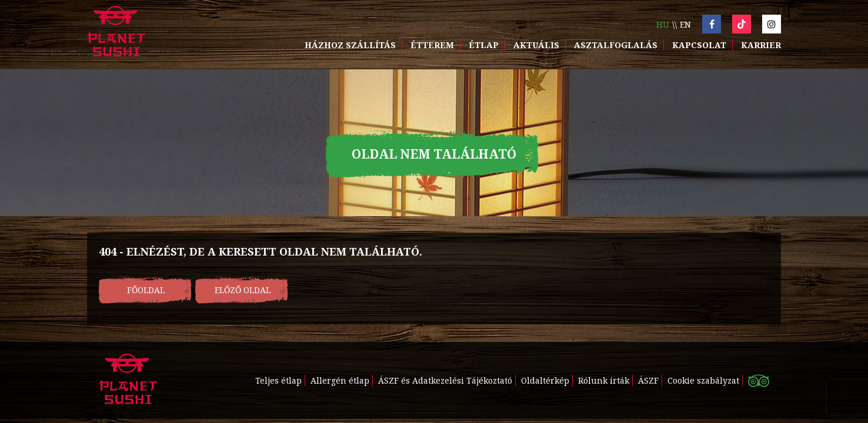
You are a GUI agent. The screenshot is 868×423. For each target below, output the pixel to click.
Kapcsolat (699, 45)
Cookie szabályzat (703, 380)
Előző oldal (243, 290)
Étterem (432, 45)
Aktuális (536, 45)
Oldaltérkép (545, 380)
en (685, 24)
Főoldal (146, 290)
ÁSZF (648, 380)
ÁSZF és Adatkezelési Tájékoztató (445, 380)
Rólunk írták (604, 380)
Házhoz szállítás (350, 45)
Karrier (761, 45)
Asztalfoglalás (616, 45)
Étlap (484, 45)
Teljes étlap (278, 380)
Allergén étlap (340, 380)
